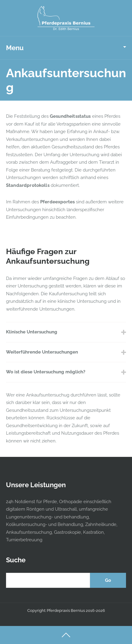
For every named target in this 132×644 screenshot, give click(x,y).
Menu (15, 48)
